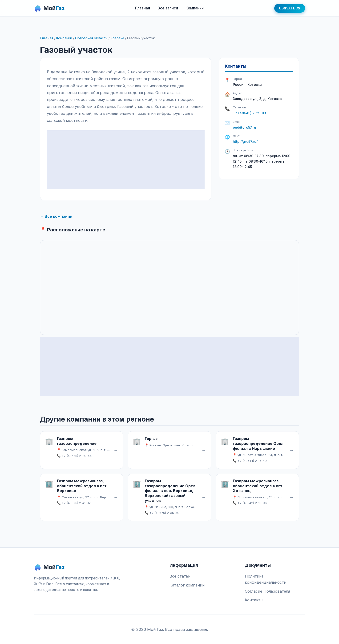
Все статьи (180, 576)
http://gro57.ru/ (245, 142)
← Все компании (56, 216)
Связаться (290, 8)
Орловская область (91, 38)
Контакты (254, 600)
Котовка (117, 38)
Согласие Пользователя (267, 591)
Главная (143, 8)
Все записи (168, 8)
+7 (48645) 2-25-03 (249, 113)
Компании (195, 8)
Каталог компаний (187, 585)
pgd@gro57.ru (244, 127)
